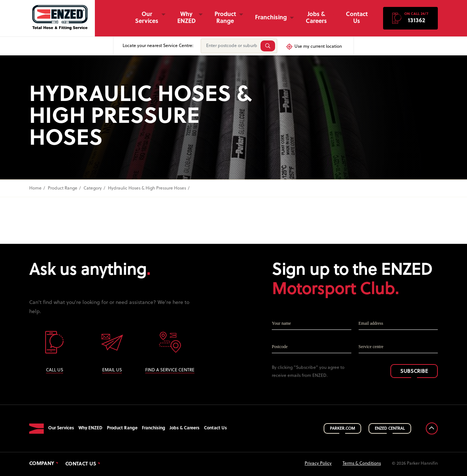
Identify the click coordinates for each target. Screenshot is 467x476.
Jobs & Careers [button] (316, 18)
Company (42, 464)
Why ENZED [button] (186, 18)
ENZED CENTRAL (390, 429)
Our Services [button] (147, 18)
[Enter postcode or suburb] (230, 46)
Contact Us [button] (357, 18)
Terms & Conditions (362, 464)
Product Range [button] (225, 18)
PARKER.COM (342, 429)
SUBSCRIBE (414, 372)
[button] (410, 18)
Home (35, 188)
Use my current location (314, 47)
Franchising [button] (271, 18)
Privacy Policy (318, 464)
